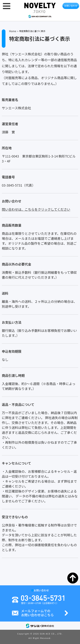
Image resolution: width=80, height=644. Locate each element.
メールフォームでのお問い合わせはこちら (37, 613)
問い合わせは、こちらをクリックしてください (36, 209)
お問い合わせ (71, 6)
